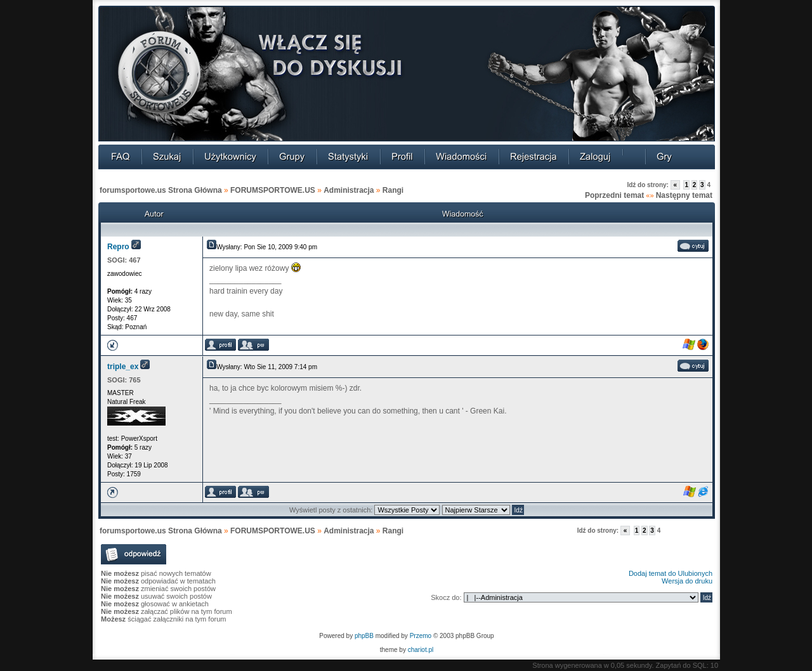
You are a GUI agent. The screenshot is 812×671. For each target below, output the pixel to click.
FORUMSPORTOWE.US (273, 190)
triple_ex (123, 367)
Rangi (393, 190)
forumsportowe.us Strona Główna (161, 190)
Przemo (421, 636)
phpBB (364, 636)
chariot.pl (421, 650)
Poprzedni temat (614, 195)
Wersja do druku (687, 581)
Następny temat (684, 195)
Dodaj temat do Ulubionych (671, 573)
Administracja (349, 190)
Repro (118, 247)
